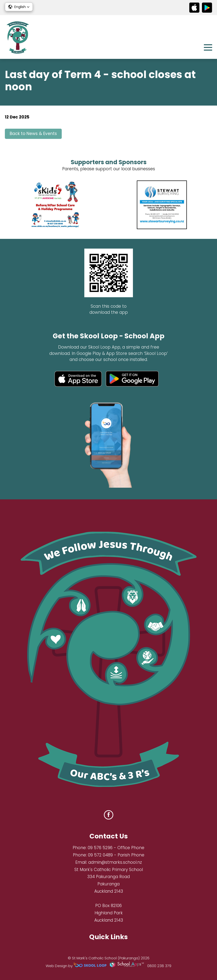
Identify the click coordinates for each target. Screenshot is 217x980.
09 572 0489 (100, 855)
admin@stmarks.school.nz (115, 862)
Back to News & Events (33, 134)
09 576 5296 (100, 848)
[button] (19, 7)
